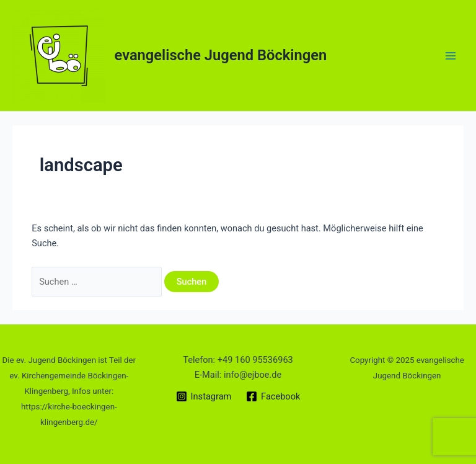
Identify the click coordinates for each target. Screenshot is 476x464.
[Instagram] (204, 396)
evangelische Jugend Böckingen (221, 55)
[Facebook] (273, 396)
